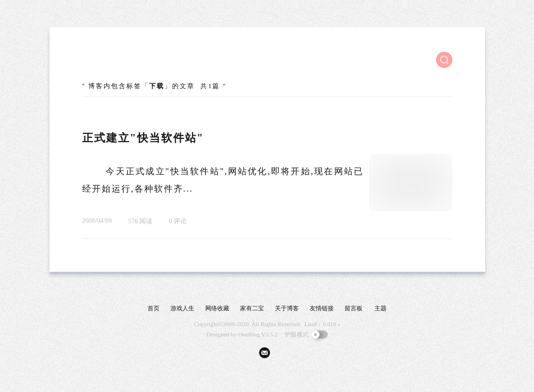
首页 (154, 308)
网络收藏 (217, 308)
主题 (380, 308)
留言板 (354, 308)
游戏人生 (182, 308)
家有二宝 (252, 308)
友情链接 (322, 308)
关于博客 (287, 308)
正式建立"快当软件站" (143, 138)
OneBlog (249, 334)
